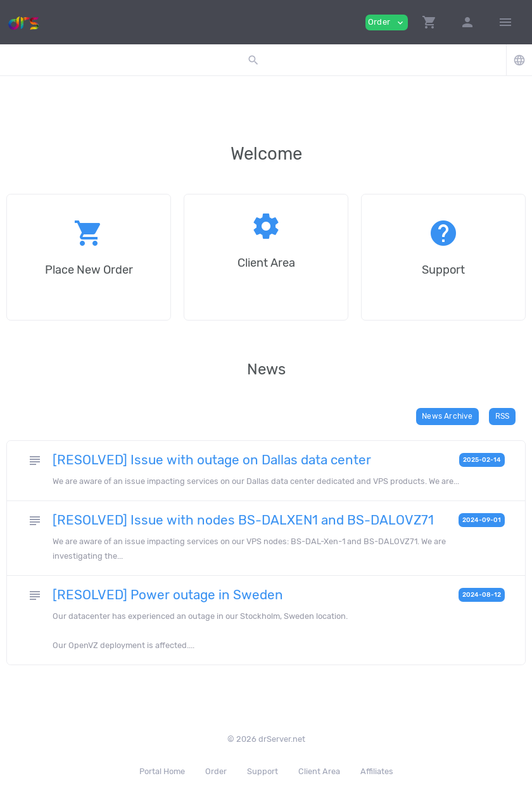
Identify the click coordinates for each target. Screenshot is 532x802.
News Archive (447, 416)
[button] (429, 22)
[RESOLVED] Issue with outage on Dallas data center (212, 460)
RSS (503, 416)
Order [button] (387, 22)
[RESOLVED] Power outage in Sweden (168, 595)
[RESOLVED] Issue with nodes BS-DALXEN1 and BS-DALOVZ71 (243, 520)
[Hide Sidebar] (505, 22)
